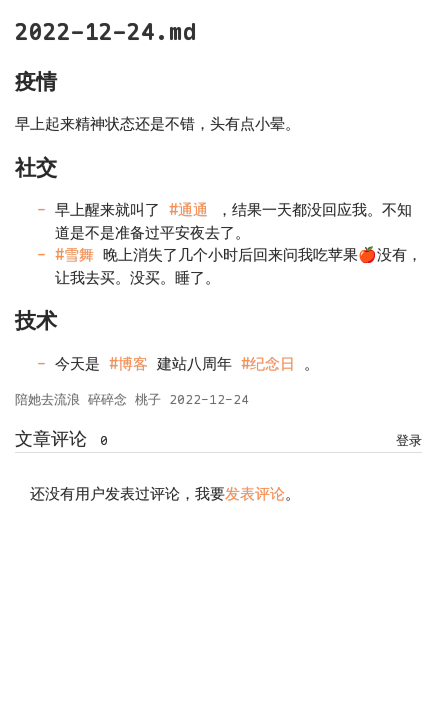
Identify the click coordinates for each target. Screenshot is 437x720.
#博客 (128, 364)
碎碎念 (107, 399)
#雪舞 (74, 255)
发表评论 (255, 494)
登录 (409, 440)
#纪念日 (268, 364)
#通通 (188, 210)
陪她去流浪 (47, 399)
